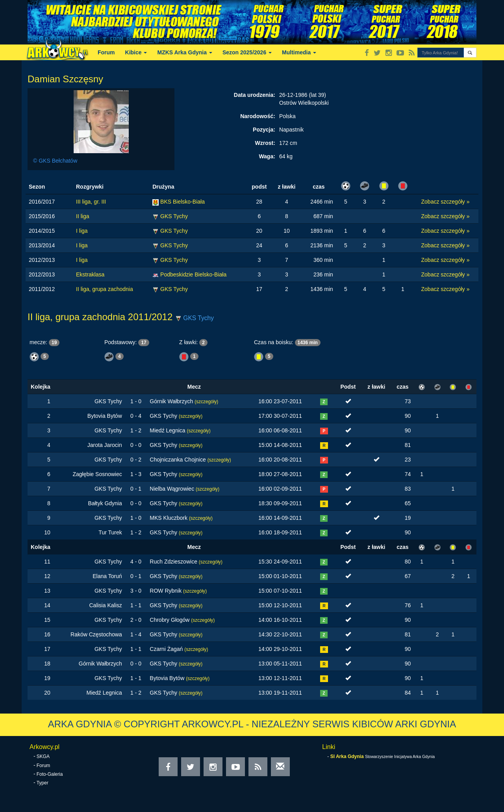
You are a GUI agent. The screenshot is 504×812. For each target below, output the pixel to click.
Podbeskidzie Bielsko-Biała (193, 274)
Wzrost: (265, 143)
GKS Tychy (174, 216)
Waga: (267, 156)
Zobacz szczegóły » (446, 202)
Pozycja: (264, 130)
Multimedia (299, 52)
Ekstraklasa (90, 274)
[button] (470, 53)
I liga (82, 231)
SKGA (43, 756)
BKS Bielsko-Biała (183, 202)
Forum (106, 52)
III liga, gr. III (91, 202)
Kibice (136, 52)
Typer (43, 783)
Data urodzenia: (255, 95)
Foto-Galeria (50, 774)
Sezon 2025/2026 (247, 52)
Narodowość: (258, 116)
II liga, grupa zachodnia (105, 289)
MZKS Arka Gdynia (184, 52)
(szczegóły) (206, 402)
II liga (82, 216)
